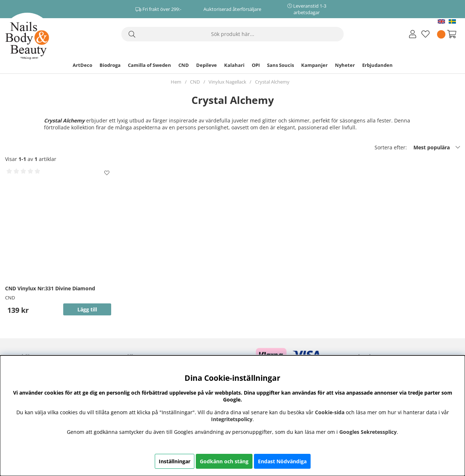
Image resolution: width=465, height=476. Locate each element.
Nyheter (345, 65)
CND (184, 65)
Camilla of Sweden (149, 65)
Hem (176, 82)
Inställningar (175, 461)
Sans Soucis (280, 65)
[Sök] (232, 34)
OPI (256, 65)
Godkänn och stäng (224, 461)
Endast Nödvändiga (282, 461)
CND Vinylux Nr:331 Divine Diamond (50, 288)
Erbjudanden (377, 65)
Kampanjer (314, 65)
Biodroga (110, 65)
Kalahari (234, 65)
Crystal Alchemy (272, 82)
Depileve (207, 65)
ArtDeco (82, 65)
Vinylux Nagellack (227, 82)
